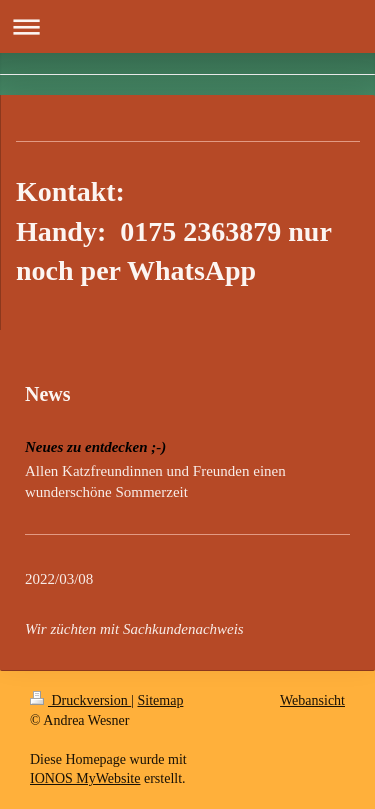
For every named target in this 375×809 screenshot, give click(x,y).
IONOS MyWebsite (85, 778)
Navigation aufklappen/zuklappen (187, 26)
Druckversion (80, 700)
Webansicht (312, 700)
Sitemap (161, 700)
